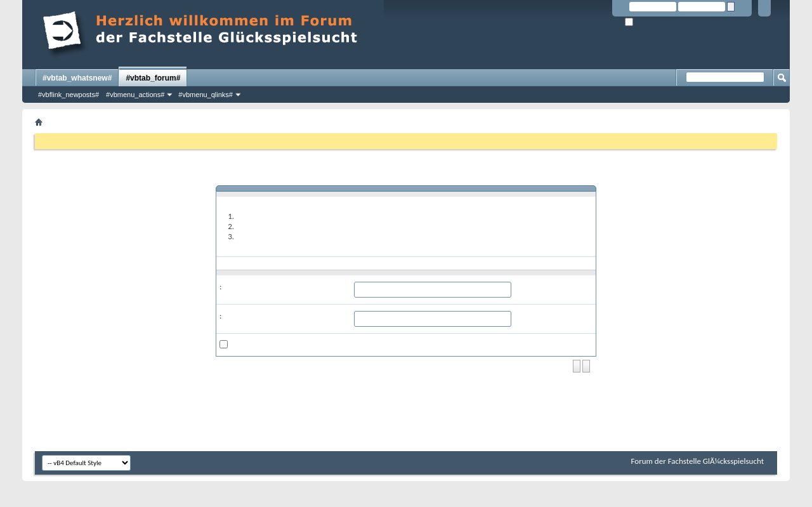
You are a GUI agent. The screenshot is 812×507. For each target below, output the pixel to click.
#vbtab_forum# (153, 78)
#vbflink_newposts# (69, 95)
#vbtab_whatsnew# (77, 78)
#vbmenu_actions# (135, 95)
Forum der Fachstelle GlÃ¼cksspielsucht (697, 461)
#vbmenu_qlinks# (206, 95)
